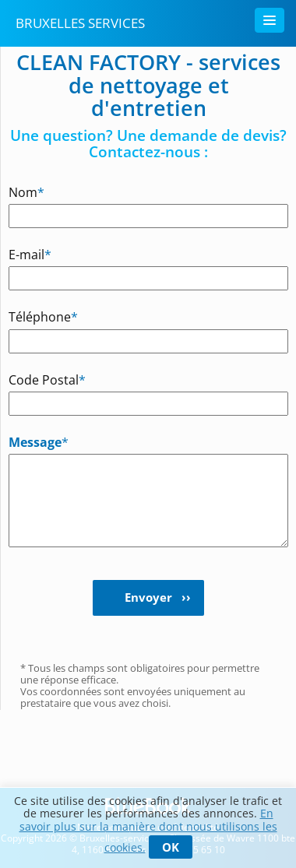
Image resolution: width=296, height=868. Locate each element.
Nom (26, 192)
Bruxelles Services (80, 23)
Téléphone (32, 316)
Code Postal (32, 380)
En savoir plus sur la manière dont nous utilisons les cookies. (148, 830)
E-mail (30, 254)
